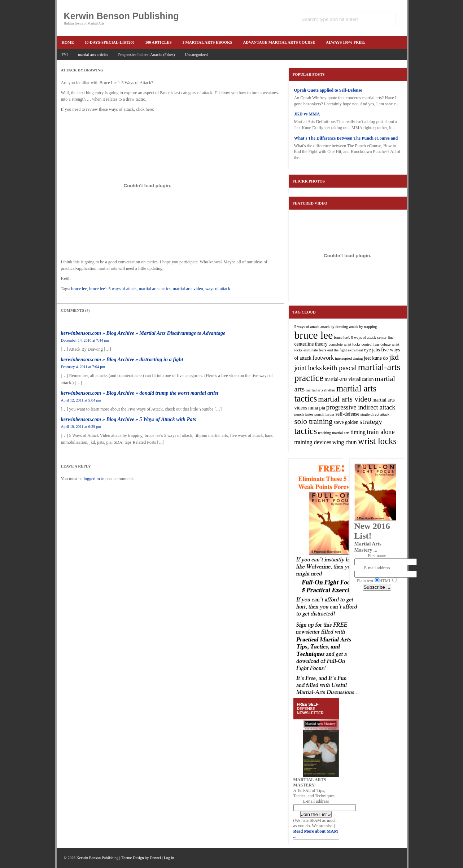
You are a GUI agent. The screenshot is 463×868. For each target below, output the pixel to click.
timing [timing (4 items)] (358, 432)
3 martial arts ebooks (207, 42)
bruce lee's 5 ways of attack (113, 289)
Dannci (155, 858)
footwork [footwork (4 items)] (323, 358)
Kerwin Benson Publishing (121, 16)
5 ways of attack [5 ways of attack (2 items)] (307, 327)
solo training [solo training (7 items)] (314, 421)
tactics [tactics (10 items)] (306, 431)
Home (68, 42)
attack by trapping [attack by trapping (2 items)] (363, 327)
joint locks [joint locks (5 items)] (308, 368)
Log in (169, 858)
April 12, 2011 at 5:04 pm (81, 400)
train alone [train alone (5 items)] (381, 432)
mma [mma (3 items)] (313, 408)
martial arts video (188, 289)
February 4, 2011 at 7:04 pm (83, 367)
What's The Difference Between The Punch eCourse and (346, 138)
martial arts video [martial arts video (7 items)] (345, 399)
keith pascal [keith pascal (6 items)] (340, 368)
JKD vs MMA (307, 114)
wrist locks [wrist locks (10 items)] (377, 441)
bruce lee (79, 289)
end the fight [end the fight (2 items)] (337, 350)
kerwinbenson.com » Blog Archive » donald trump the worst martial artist (140, 393)
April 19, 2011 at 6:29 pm (81, 426)
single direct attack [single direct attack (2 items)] (375, 414)
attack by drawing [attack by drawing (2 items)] (334, 327)
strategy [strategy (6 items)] (371, 421)
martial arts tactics (155, 289)
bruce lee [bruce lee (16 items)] (314, 335)
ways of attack (218, 289)
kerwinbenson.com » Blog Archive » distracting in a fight (122, 359)
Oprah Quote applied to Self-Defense (328, 90)
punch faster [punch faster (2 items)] (304, 414)
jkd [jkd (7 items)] (394, 357)
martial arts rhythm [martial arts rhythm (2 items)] (320, 390)
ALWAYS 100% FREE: (346, 42)
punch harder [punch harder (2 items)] (324, 414)
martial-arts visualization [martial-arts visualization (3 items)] (349, 379)
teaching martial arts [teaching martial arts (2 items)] (334, 433)
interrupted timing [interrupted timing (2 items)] (349, 358)
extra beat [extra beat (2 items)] (355, 350)
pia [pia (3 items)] (322, 408)
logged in (92, 479)
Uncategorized (196, 54)
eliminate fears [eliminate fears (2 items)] (315, 350)
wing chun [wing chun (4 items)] (345, 442)
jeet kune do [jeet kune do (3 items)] (376, 358)
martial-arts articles (93, 54)
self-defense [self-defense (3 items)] (348, 414)
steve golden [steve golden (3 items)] (346, 422)
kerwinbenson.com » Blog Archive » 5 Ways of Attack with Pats (129, 419)
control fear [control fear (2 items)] (370, 344)
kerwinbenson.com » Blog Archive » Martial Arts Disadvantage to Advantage (143, 333)
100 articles (158, 42)
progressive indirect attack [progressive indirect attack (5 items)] (361, 407)
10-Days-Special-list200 (110, 42)
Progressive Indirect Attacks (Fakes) (147, 54)
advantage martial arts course (279, 42)
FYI (65, 54)
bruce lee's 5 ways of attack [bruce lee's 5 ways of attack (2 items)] (355, 337)
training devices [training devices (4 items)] (313, 442)
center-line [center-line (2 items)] (385, 337)
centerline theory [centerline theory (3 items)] (311, 344)
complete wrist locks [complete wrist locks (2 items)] (345, 344)
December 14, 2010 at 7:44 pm (85, 340)
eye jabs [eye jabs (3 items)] (372, 350)
